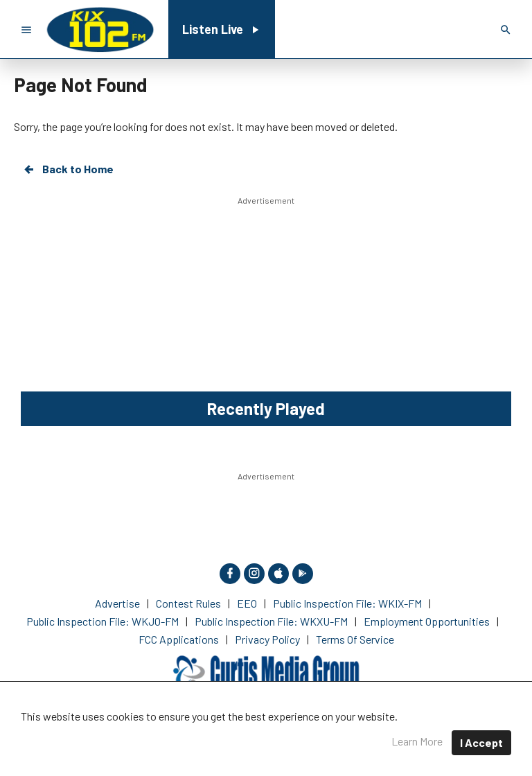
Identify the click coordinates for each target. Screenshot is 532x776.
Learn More (417, 741)
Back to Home (68, 169)
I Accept (481, 742)
